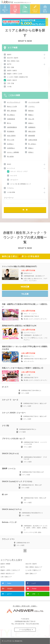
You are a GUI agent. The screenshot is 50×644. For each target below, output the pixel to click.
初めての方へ (5, 11)
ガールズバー (14, 180)
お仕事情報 (15, 11)
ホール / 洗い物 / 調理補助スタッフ (21, 184)
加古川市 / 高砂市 (13, 58)
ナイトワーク (11, 168)
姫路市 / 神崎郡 (5, 564)
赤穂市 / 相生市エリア (8, 574)
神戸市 (9, 64)
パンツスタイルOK (34, 102)
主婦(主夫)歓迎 (33, 140)
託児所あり (10, 144)
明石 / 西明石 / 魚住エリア (34, 567)
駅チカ (9, 123)
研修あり (31, 148)
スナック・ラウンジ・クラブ (19, 171)
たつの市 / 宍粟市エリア (33, 570)
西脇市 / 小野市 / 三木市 (15, 74)
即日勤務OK (11, 131)
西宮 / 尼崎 (11, 67)
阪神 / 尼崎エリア (31, 574)
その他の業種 (11, 192)
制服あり (31, 115)
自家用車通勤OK (12, 127)
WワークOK (11, 140)
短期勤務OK (32, 127)
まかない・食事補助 (13, 152)
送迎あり (31, 123)
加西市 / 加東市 (12, 71)
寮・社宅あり (32, 144)
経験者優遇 (32, 136)
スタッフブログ (35, 11)
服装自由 (31, 111)
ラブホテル (10, 188)
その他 (9, 87)
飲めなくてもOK (12, 106)
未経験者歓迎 (11, 119)
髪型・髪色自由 (12, 111)
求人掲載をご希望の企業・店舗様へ (25, 606)
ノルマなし (32, 106)
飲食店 (9, 164)
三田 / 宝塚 (11, 83)
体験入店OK (32, 131)
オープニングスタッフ (14, 102)
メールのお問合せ (25, 630)
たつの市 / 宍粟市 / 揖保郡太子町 (17, 77)
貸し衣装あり (11, 115)
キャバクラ (14, 176)
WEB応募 (25, 287)
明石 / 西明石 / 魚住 (13, 61)
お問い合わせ (45, 11)
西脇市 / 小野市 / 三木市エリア (10, 570)
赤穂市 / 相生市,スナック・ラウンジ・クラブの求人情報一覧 (25, 237)
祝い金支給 (10, 156)
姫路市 (9, 55)
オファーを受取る (25, 11)
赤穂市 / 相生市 (12, 80)
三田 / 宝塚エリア (6, 577)
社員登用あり (11, 148)
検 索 (25, 210)
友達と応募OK (11, 136)
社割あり (31, 152)
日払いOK (31, 119)
